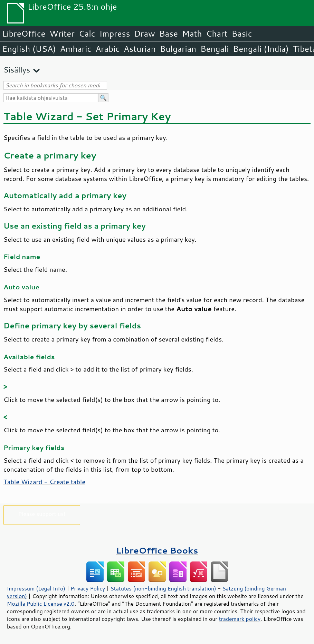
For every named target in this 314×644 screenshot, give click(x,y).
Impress (115, 33)
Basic (242, 33)
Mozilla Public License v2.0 (41, 604)
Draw (144, 33)
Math (192, 33)
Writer (62, 33)
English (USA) (29, 49)
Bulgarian (178, 49)
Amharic (76, 49)
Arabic (107, 49)
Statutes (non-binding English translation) (163, 588)
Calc (87, 33)
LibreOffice (24, 33)
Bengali (215, 49)
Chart (217, 33)
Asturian (140, 49)
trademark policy (240, 619)
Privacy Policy (88, 588)
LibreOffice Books (157, 550)
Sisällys (17, 70)
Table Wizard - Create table (44, 482)
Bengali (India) (261, 49)
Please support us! (42, 514)
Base (169, 33)
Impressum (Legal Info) (36, 588)
